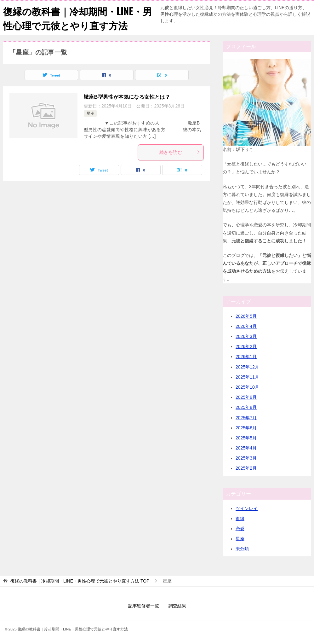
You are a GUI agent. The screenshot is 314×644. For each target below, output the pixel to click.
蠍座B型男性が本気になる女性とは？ (127, 97)
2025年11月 (247, 377)
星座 (90, 113)
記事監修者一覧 (144, 606)
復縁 (240, 519)
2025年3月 (246, 458)
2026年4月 (246, 326)
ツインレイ (247, 508)
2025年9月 (246, 397)
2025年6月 (246, 428)
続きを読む (180, 152)
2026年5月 (246, 316)
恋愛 (240, 529)
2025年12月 (247, 367)
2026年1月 (246, 357)
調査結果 (177, 606)
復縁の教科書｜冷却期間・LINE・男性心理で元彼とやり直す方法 (78, 18)
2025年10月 (247, 387)
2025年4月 (246, 448)
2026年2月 (246, 346)
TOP (80, 581)
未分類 (242, 549)
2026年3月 (246, 336)
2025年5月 (246, 438)
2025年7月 (246, 418)
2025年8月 (246, 407)
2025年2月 (246, 468)
